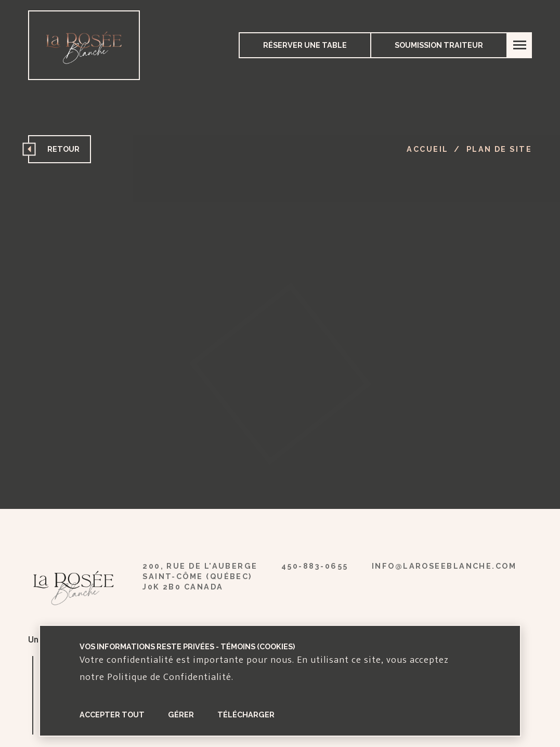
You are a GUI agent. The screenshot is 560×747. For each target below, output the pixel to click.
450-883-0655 (315, 566)
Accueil (427, 149)
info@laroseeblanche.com (444, 566)
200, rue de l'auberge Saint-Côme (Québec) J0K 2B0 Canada (200, 576)
